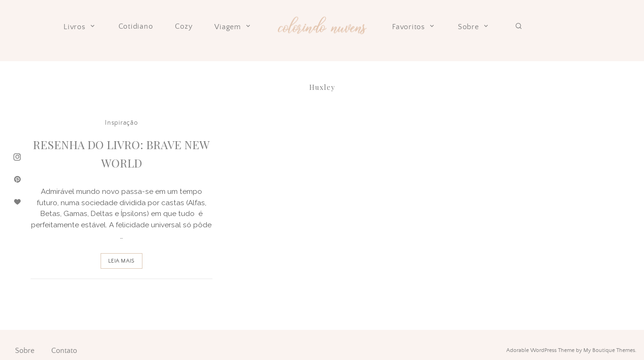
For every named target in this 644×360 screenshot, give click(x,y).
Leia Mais (121, 261)
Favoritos (414, 27)
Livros (80, 27)
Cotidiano (136, 27)
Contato (64, 351)
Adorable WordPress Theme (540, 350)
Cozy (184, 27)
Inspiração (121, 123)
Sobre (474, 27)
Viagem (233, 27)
